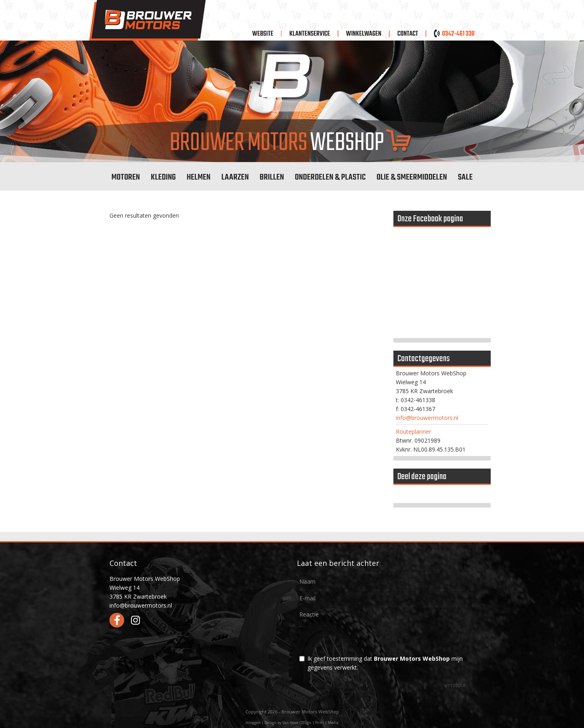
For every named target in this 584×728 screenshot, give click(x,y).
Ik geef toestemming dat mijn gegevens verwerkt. (385, 663)
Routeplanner (413, 431)
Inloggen (253, 723)
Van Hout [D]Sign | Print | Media (310, 723)
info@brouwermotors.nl (427, 418)
